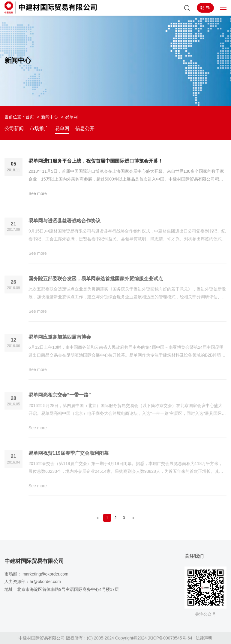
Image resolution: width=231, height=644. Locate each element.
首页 (30, 117)
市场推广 (39, 128)
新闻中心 (49, 117)
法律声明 (204, 638)
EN (205, 8)
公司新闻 (14, 128)
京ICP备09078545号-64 (170, 638)
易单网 (62, 128)
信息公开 (85, 128)
